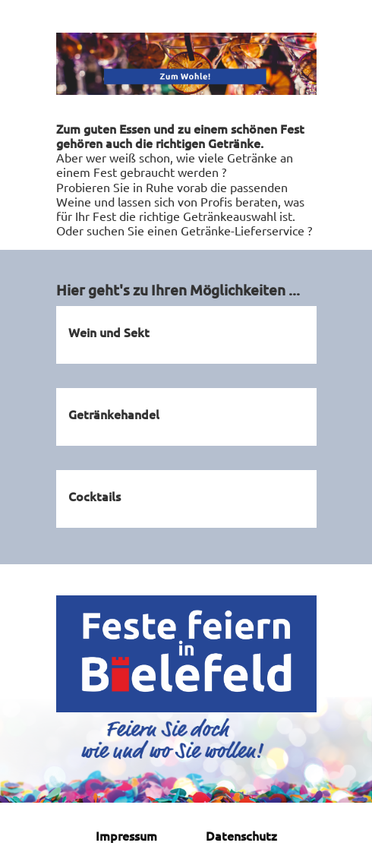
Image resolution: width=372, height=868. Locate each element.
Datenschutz (241, 835)
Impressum (126, 835)
